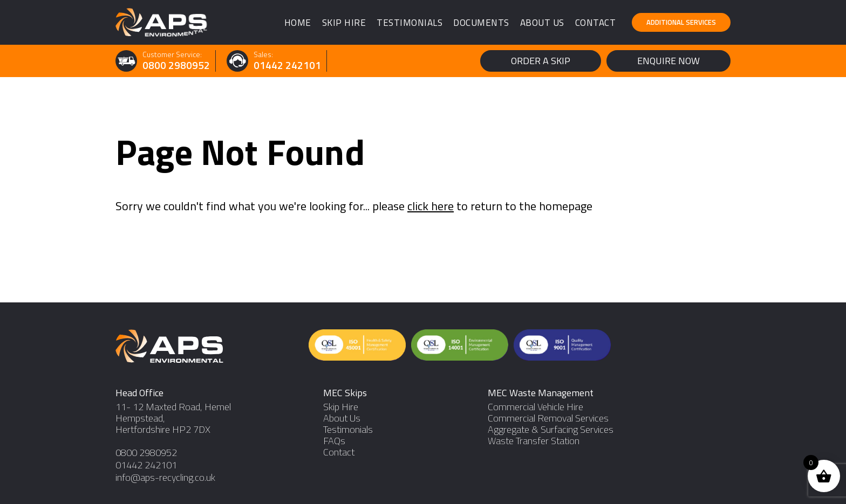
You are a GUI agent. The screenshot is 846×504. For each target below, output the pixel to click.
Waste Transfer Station (534, 441)
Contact (596, 23)
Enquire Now (668, 61)
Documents (481, 23)
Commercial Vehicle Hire (535, 407)
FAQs (334, 441)
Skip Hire (344, 23)
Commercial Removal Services (548, 418)
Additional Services (681, 22)
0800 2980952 (176, 65)
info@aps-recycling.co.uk (165, 477)
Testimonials (410, 23)
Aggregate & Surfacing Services (551, 429)
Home (298, 23)
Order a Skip (541, 61)
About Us (542, 23)
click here (431, 206)
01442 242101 (287, 65)
